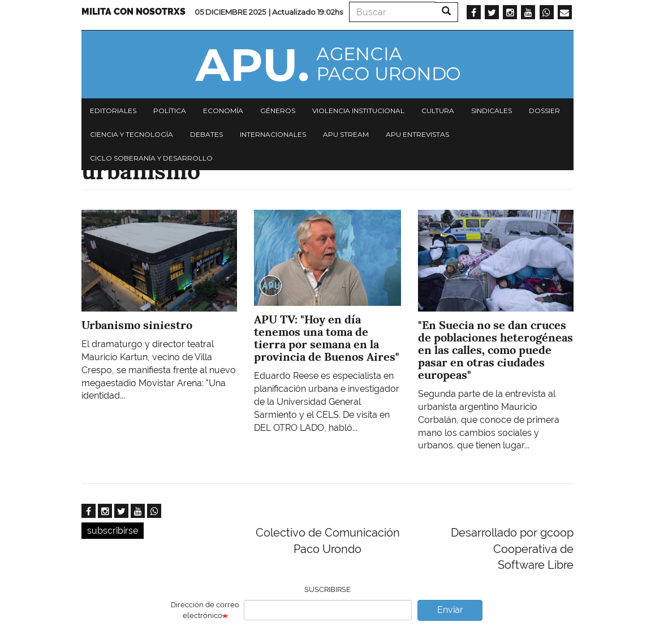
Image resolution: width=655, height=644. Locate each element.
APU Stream (346, 134)
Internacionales (273, 134)
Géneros (278, 111)
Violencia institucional (358, 111)
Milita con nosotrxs (133, 12)
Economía (223, 111)
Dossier (544, 111)
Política (170, 111)
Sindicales (492, 111)
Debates (206, 134)
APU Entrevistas (417, 134)
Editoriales (113, 111)
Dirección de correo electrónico (205, 610)
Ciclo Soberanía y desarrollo (151, 158)
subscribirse (113, 531)
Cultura (438, 111)
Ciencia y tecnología (132, 134)
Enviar (450, 610)
